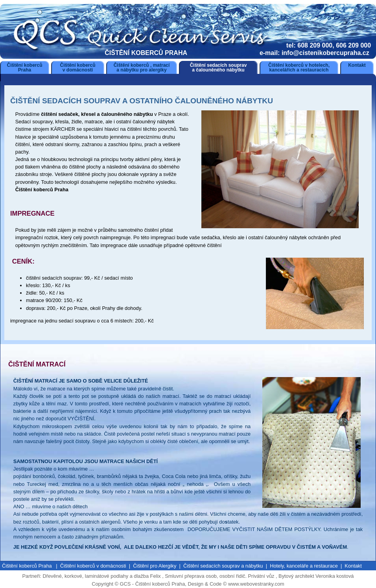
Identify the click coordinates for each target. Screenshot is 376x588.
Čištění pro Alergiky (155, 566)
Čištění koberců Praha (24, 68)
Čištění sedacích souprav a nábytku (223, 566)
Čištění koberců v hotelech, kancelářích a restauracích (299, 68)
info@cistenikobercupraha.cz (326, 53)
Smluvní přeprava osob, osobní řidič (205, 576)
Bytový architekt (297, 576)
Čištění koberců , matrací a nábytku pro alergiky (142, 68)
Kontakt (357, 65)
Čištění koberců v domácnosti (77, 68)
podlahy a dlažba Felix (135, 576)
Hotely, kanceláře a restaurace (304, 566)
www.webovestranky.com (256, 584)
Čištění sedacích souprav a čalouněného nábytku (218, 68)
